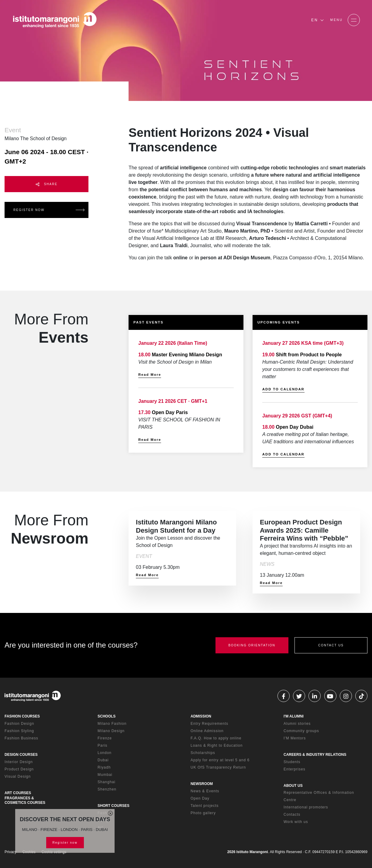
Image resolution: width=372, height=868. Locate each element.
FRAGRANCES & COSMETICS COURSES (25, 800)
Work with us (296, 822)
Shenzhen (107, 789)
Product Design (19, 769)
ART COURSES (18, 793)
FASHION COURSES (22, 716)
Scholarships (203, 753)
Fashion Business (21, 738)
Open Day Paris (170, 412)
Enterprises (294, 769)
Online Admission (207, 731)
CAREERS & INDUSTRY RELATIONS (315, 755)
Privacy (10, 852)
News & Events (205, 791)
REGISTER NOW (29, 210)
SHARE (46, 184)
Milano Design (111, 731)
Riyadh (104, 767)
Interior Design (19, 762)
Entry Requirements (209, 724)
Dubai (103, 760)
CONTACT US (331, 645)
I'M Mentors (295, 738)
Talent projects (205, 806)
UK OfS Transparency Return (218, 767)
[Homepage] (55, 20)
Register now (65, 843)
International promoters (306, 807)
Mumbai (105, 775)
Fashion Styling (19, 731)
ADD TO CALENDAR (283, 389)
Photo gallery (203, 813)
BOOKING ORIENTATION (252, 645)
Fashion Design (19, 724)
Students (292, 762)
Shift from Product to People (309, 355)
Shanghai (107, 782)
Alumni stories (297, 724)
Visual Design (18, 776)
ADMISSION (201, 716)
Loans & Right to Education (217, 745)
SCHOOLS (107, 716)
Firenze (105, 738)
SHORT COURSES (114, 806)
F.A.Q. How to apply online (216, 738)
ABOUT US (293, 786)
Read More (150, 375)
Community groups (301, 731)
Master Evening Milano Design (187, 355)
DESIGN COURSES (21, 755)
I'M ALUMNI (294, 716)
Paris (102, 745)
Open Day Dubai (295, 427)
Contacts (292, 814)
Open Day (200, 798)
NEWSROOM (202, 784)
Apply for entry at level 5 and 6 (220, 760)
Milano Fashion (112, 724)
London (105, 753)
